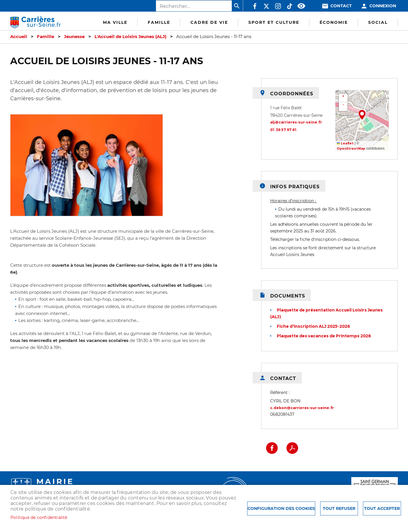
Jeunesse (74, 37)
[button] (362, 115)
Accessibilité (301, 6)
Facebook (255, 6)
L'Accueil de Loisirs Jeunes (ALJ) (130, 37)
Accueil (19, 37)
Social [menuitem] (378, 22)
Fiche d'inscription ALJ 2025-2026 (313, 326)
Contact (341, 6)
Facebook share (272, 448)
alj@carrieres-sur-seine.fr (296, 122)
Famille (46, 37)
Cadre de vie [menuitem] (209, 22)
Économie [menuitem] (334, 22)
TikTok (290, 6)
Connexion (383, 6)
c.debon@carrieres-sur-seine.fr (302, 408)
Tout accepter (382, 508)
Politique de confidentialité (39, 517)
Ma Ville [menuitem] (115, 22)
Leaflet (345, 143)
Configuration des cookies (281, 508)
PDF (292, 448)
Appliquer (237, 6)
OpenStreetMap (351, 149)
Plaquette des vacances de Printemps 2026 (324, 336)
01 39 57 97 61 (284, 130)
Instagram (278, 6)
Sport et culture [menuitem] (274, 22)
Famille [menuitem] (159, 22)
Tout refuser (339, 508)
